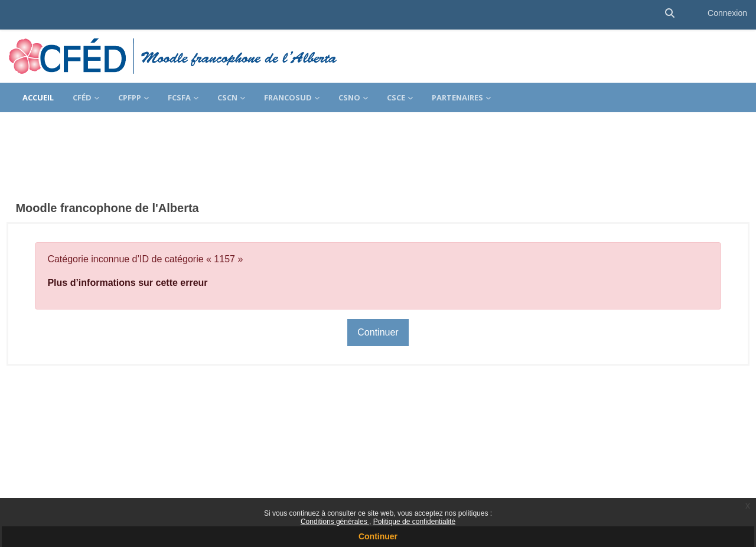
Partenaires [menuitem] (457, 97)
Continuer (378, 536)
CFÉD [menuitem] (82, 97)
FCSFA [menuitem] (179, 97)
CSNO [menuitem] (349, 97)
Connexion (727, 13)
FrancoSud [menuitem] (288, 97)
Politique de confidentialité (414, 522)
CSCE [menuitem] (396, 97)
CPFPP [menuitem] (130, 97)
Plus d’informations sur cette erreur (154, 250)
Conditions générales (335, 522)
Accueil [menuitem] (38, 97)
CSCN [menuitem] (227, 97)
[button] (670, 13)
